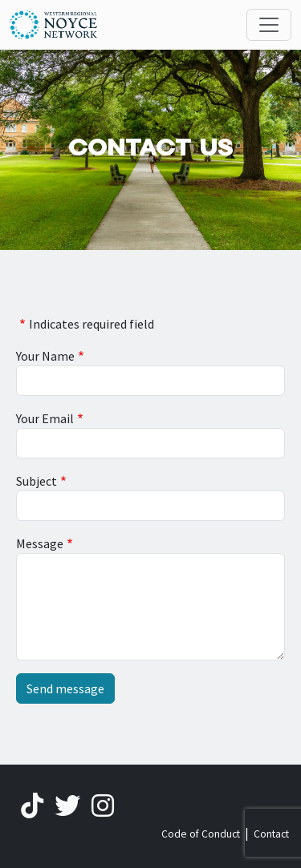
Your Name (45, 356)
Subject (37, 481)
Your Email (45, 418)
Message (40, 543)
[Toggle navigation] (269, 25)
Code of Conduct (201, 834)
